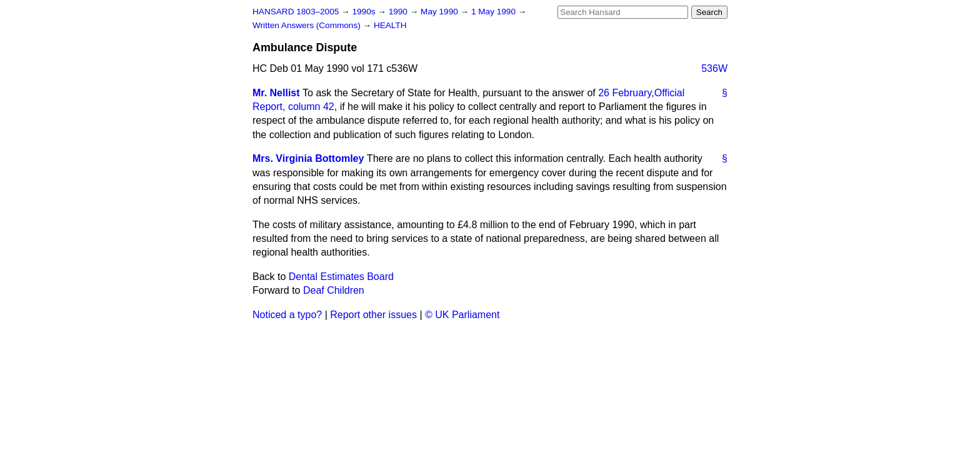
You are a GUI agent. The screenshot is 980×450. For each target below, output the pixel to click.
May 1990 (440, 12)
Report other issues (373, 315)
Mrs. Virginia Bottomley (308, 158)
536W (714, 68)
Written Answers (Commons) (308, 25)
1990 (399, 12)
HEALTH (390, 25)
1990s (365, 12)
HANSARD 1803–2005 (296, 12)
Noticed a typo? (287, 315)
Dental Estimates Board (341, 277)
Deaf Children (334, 290)
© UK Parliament (462, 315)
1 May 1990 (495, 12)
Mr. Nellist (276, 93)
